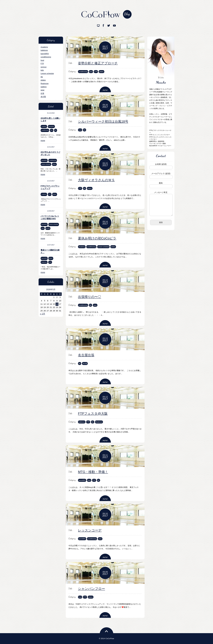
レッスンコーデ (90, 530)
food (42, 60)
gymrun (44, 67)
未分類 (43, 97)
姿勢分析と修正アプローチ (98, 63)
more (43, 141)
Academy (44, 47)
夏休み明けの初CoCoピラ (97, 238)
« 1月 (43, 314)
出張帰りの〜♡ (90, 297)
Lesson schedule (47, 73)
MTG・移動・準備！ (93, 472)
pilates (43, 80)
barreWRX (45, 54)
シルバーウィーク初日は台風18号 (103, 121)
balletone (44, 50)
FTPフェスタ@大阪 (93, 413)
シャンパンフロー (91, 589)
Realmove (45, 83)
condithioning (46, 57)
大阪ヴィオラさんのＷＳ (96, 180)
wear (43, 90)
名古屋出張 (86, 355)
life (42, 77)
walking (44, 87)
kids (42, 70)
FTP (42, 64)
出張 (42, 93)
